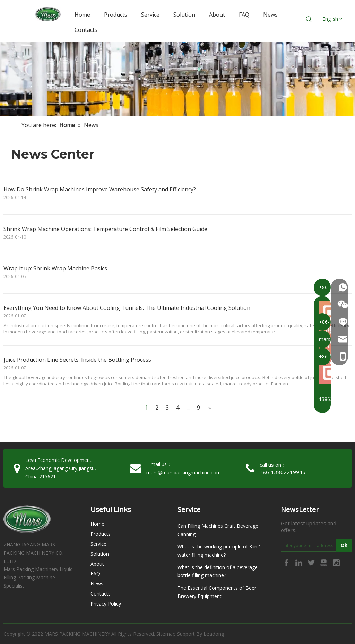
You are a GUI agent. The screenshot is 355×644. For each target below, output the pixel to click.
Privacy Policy (106, 604)
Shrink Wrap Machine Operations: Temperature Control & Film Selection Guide (105, 229)
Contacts (101, 594)
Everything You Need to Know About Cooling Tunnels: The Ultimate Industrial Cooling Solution (127, 308)
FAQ (95, 574)
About (97, 564)
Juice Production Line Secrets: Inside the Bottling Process (77, 360)
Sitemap (166, 634)
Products (101, 534)
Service (98, 544)
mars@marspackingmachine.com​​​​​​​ (184, 472)
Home (97, 524)
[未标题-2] (177, 79)
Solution (100, 554)
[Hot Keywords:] (309, 19)
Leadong (214, 634)
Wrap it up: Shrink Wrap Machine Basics (55, 268)
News (97, 584)
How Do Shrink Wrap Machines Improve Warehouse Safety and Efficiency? (100, 189)
